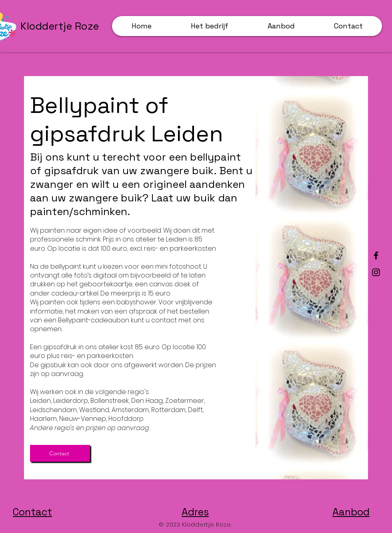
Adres (195, 512)
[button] (281, 26)
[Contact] (60, 453)
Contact (32, 512)
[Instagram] (376, 272)
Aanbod (351, 512)
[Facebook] (376, 255)
